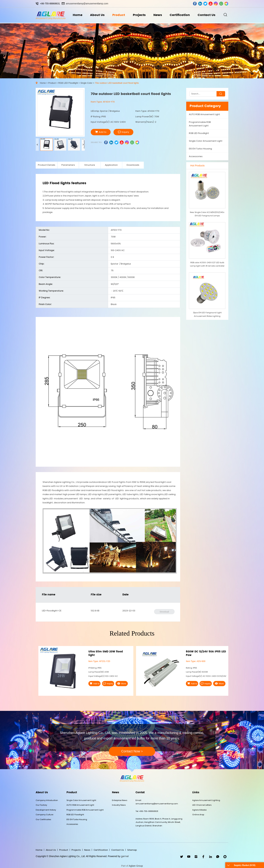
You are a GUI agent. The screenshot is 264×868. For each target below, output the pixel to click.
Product (118, 15)
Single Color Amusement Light (206, 141)
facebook (195, 4)
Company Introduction (47, 800)
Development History (46, 810)
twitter (205, 4)
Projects (139, 15)
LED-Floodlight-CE (52, 611)
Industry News (119, 805)
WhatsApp (218, 857)
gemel (125, 856)
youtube (211, 4)
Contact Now (132, 751)
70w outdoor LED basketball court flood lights (117, 83)
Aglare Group (136, 866)
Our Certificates (43, 819)
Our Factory (41, 805)
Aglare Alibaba (199, 810)
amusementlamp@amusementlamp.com (87, 4)
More (119, 683)
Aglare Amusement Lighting (206, 800)
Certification (181, 15)
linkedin (200, 4)
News (158, 15)
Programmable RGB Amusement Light (200, 124)
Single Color (86, 83)
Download (164, 612)
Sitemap (132, 850)
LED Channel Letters (202, 805)
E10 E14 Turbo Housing (200, 149)
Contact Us (208, 15)
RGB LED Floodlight (68, 83)
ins (216, 4)
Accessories (196, 156)
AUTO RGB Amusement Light (204, 114)
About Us (96, 15)
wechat (226, 4)
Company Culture (44, 815)
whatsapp (221, 4)
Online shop (198, 815)
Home (76, 15)
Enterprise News (120, 800)
